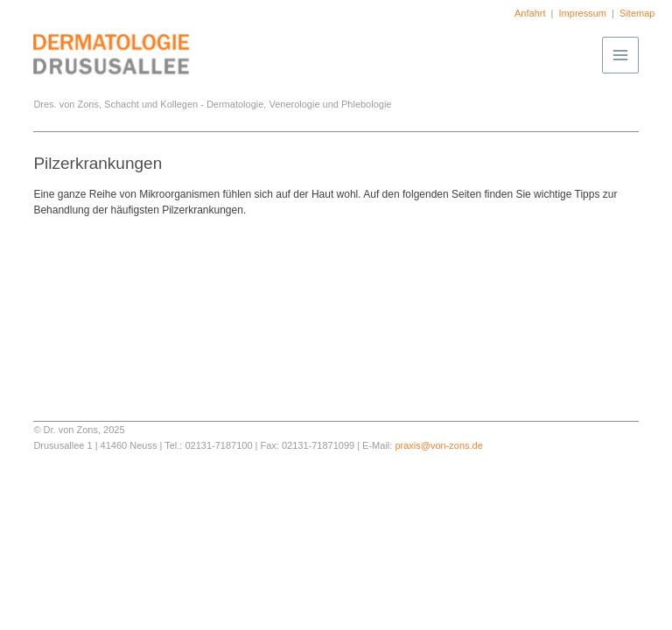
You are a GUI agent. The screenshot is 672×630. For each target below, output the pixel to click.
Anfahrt (530, 13)
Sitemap (637, 13)
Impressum (583, 13)
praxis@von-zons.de (438, 445)
